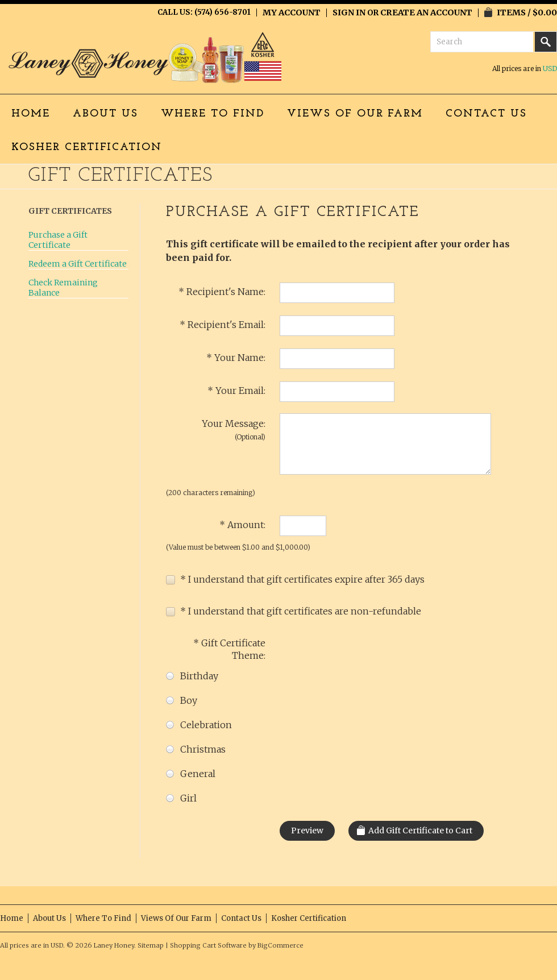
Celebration (199, 725)
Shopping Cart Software (208, 945)
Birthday (192, 676)
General (191, 774)
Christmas (196, 749)
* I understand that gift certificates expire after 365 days (295, 579)
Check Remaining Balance (63, 288)
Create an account (426, 13)
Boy (182, 701)
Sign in (349, 13)
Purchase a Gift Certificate (58, 240)
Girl (181, 798)
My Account (292, 13)
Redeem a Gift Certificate (78, 264)
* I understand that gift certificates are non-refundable (294, 611)
